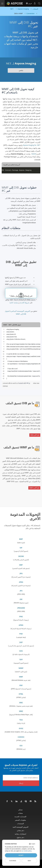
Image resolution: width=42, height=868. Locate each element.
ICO (21, 746)
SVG (21, 651)
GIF (21, 548)
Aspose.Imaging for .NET (32, 145)
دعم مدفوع (20, 837)
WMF (21, 677)
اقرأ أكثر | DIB (35, 435)
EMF (21, 565)
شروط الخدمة (25, 303)
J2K (21, 599)
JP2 (21, 591)
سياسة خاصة (14, 303)
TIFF (21, 660)
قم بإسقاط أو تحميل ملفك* (21, 296)
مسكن (20, 810)
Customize (13, 861)
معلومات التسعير (20, 820)
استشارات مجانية (20, 834)
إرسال (21, 783)
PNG (21, 617)
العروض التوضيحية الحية (20, 827)
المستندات (20, 823)
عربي (29, 3)
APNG (21, 625)
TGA (21, 720)
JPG (21, 574)
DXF (21, 642)
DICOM (21, 556)
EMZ (21, 703)
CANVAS (21, 737)
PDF (21, 685)
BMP (21, 539)
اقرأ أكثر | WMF (34, 488)
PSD (21, 634)
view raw (36, 383)
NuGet (34, 154)
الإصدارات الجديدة (20, 817)
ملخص (21, 70)
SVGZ (21, 728)
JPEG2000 (21, 608)
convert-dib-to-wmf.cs (11, 383)
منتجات (20, 813)
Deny (29, 861)
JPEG (21, 582)
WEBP (21, 668)
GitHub (5, 386)
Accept (21, 855)
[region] (21, 354)
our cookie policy (26, 851)
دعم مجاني (20, 830)
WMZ (21, 711)
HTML (21, 694)
